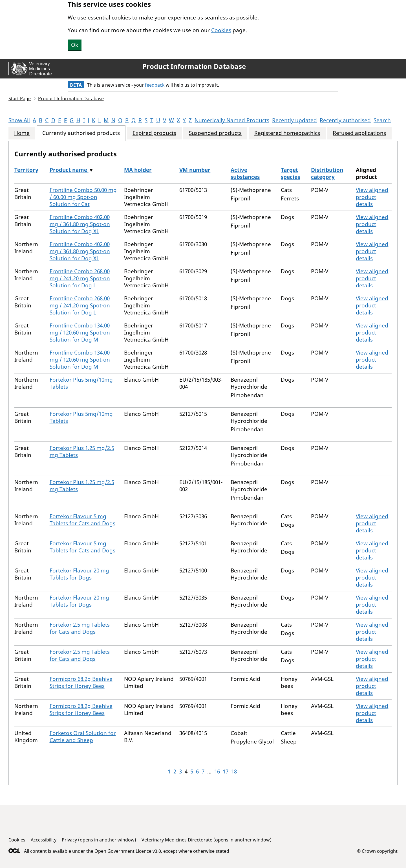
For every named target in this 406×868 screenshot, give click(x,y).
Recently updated (294, 120)
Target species (290, 173)
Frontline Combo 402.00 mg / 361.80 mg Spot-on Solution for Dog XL (80, 224)
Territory (26, 170)
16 (217, 771)
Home (22, 133)
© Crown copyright (377, 851)
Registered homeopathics (287, 133)
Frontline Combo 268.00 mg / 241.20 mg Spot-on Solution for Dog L (80, 278)
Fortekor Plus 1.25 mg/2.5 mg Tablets (82, 452)
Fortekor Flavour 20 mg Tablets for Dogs (79, 574)
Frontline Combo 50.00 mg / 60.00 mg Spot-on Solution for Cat (83, 197)
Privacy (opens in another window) (99, 840)
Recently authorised (345, 120)
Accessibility (44, 840)
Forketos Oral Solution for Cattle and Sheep (83, 737)
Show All (19, 120)
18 (234, 771)
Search (382, 120)
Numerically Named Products (232, 120)
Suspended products (215, 133)
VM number (195, 170)
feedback (155, 85)
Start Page (20, 99)
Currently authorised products (81, 133)
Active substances (245, 173)
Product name (69, 170)
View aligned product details (372, 197)
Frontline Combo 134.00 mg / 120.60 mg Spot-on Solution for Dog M (80, 333)
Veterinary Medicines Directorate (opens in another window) (207, 840)
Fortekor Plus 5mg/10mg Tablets (81, 383)
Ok (75, 45)
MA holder (138, 170)
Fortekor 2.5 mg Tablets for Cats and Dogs (80, 628)
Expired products (154, 133)
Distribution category (327, 173)
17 (226, 771)
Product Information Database (194, 66)
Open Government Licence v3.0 (128, 851)
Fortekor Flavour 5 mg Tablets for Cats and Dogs (82, 520)
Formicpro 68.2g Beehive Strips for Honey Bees (81, 682)
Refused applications (359, 133)
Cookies (221, 30)
